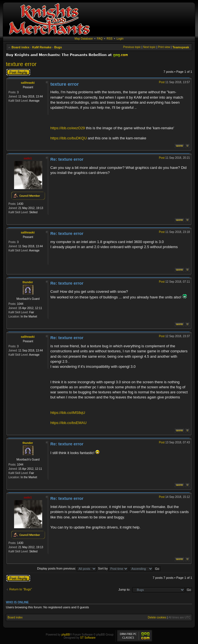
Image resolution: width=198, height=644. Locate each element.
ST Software (88, 638)
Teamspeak (181, 47)
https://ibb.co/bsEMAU (68, 423)
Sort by (113, 568)
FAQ (100, 39)
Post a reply (18, 72)
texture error (21, 64)
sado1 (28, 158)
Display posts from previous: (67, 568)
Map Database (84, 39)
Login (120, 39)
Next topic (149, 47)
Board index (21, 47)
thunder (28, 282)
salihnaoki (28, 83)
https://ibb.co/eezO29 (68, 128)
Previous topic (132, 47)
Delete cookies (157, 617)
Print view (164, 47)
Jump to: (124, 589)
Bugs (58, 47)
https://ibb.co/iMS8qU (68, 413)
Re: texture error (67, 159)
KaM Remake (42, 47)
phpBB (66, 635)
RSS (110, 39)
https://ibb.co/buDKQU (68, 138)
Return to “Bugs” (21, 589)
